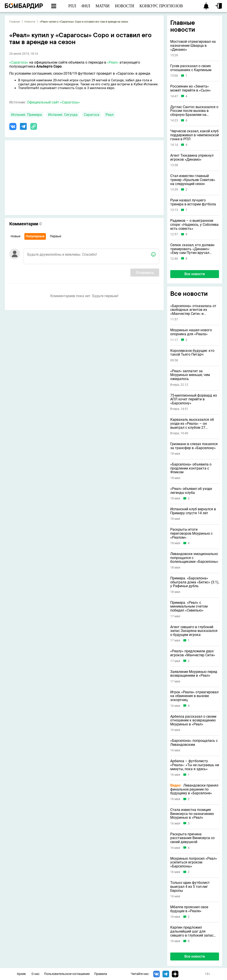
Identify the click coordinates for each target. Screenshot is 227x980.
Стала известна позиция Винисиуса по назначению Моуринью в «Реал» (192, 814)
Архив (21, 974)
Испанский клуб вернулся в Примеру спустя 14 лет (193, 511)
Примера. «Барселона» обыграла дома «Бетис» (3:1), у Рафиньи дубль (195, 582)
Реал (110, 115)
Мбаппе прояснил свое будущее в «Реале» (189, 909)
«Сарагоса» (19, 62)
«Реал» (113, 62)
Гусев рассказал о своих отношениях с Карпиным (191, 68)
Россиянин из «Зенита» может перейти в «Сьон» (191, 88)
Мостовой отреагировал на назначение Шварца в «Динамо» (193, 46)
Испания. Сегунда (63, 115)
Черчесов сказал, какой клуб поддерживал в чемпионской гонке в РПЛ (195, 135)
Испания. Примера (26, 115)
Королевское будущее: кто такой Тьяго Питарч (192, 353)
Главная (15, 22)
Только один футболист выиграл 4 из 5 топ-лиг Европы (190, 887)
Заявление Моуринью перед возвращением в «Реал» (194, 674)
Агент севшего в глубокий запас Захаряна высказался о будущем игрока (194, 631)
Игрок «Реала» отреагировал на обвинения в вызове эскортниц (194, 696)
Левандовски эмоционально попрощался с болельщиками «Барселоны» (194, 558)
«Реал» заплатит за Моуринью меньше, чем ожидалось (190, 375)
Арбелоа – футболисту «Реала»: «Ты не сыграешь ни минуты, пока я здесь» (195, 765)
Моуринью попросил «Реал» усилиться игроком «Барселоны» (194, 862)
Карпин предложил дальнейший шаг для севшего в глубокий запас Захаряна (192, 931)
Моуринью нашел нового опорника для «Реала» (191, 332)
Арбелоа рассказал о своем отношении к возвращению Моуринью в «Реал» (193, 720)
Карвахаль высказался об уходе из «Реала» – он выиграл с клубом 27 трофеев (192, 424)
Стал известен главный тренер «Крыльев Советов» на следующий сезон (193, 180)
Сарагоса (92, 115)
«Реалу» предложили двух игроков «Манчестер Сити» (193, 653)
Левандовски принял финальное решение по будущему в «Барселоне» (194, 789)
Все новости (195, 274)
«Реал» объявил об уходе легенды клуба (191, 491)
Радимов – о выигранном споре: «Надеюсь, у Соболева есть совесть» (194, 225)
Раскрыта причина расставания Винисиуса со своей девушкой (192, 838)
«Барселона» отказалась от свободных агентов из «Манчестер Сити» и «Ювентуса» (193, 310)
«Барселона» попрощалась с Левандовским (194, 743)
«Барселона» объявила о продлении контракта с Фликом (191, 468)
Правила (101, 974)
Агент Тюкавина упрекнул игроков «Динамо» (192, 157)
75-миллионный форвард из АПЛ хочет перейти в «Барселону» (194, 399)
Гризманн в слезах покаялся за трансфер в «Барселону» (194, 446)
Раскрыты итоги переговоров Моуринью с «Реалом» (191, 533)
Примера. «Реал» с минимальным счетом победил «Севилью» (189, 607)
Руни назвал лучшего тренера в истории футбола (193, 202)
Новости (30, 22)
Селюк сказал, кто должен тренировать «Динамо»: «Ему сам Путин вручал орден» (192, 249)
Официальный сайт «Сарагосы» (53, 102)
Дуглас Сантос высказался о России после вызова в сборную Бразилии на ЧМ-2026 (194, 111)
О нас (35, 974)
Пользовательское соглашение (67, 974)
